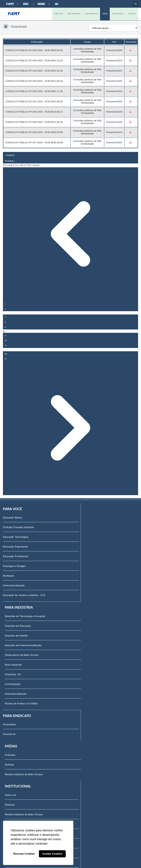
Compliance (12, 697)
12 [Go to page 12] (6, 340)
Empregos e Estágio (14, 566)
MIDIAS (105, 13)
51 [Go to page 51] (6, 359)
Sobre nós (11, 668)
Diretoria (10, 677)
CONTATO (132, 13)
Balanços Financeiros (17, 813)
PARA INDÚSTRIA (74, 13)
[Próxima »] (70, 428)
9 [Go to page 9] (5, 327)
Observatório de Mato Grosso (90, 556)
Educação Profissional (16, 556)
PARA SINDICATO (91, 13)
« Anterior (10, 155)
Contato (10, 765)
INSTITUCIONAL (118, 13)
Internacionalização (14, 586)
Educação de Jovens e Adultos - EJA (24, 595)
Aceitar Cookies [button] (52, 854)
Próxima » (10, 161)
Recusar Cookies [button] (24, 854)
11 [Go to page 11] (6, 335)
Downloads (19, 26)
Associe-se (9, 636)
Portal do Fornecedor (17, 755)
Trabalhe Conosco (15, 745)
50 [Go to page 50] (6, 354)
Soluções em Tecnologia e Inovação (93, 518)
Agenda (10, 716)
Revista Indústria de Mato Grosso (92, 646)
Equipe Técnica (14, 726)
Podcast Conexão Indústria (18, 527)
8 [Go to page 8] (5, 322)
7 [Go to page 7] (5, 317)
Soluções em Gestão (84, 537)
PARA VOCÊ (59, 13)
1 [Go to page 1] (5, 304)
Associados (10, 627)
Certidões (11, 803)
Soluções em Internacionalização (91, 547)
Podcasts (78, 627)
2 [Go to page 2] (5, 309)
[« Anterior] (70, 234)
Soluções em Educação (86, 527)
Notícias (77, 636)
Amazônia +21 (81, 576)
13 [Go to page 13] (6, 345)
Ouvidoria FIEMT (15, 774)
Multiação (8, 576)
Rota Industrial (81, 566)
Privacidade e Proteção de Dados (24, 784)
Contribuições (81, 586)
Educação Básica (12, 518)
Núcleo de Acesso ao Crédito (89, 605)
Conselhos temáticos (17, 735)
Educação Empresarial (15, 547)
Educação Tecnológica (16, 537)
